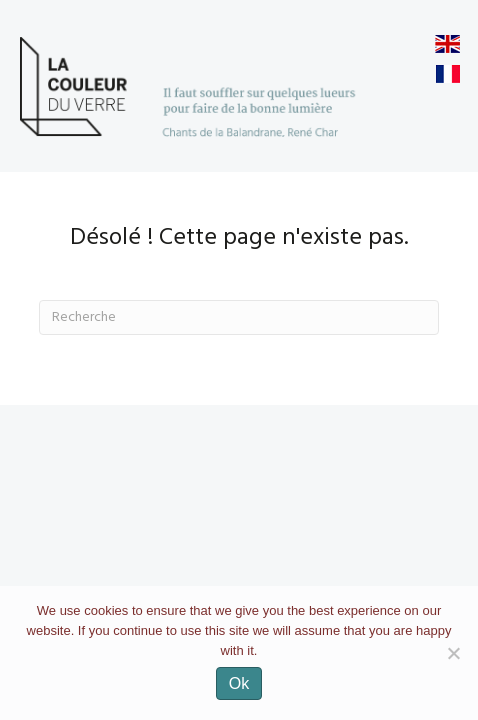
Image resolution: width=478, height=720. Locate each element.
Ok (239, 683)
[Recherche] (239, 317)
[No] (453, 653)
